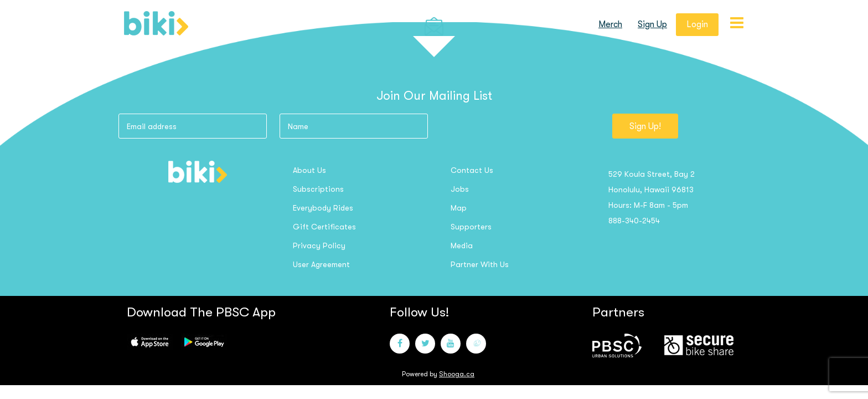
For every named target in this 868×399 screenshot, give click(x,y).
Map (459, 208)
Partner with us (480, 264)
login (697, 24)
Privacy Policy (319, 245)
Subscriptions (318, 189)
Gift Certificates (324, 227)
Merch (610, 24)
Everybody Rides (323, 208)
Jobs (460, 189)
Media (462, 245)
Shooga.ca (457, 374)
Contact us (472, 170)
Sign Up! (645, 126)
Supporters (471, 227)
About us (309, 170)
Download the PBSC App (201, 312)
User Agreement (321, 264)
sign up (652, 24)
